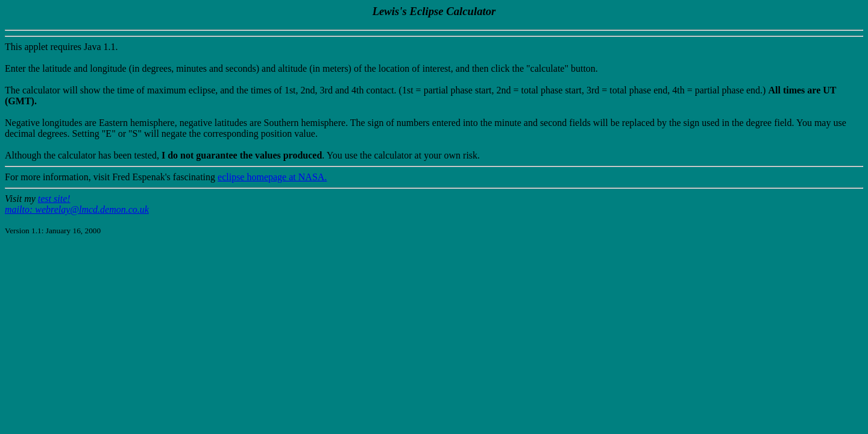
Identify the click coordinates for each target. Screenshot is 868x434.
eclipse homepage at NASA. (272, 177)
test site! (54, 199)
